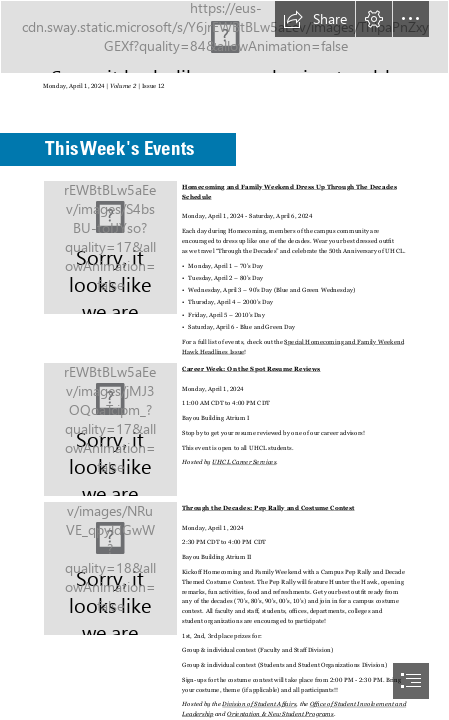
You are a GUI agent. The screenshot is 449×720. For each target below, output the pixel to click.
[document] (224, 360)
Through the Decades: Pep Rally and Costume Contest (268, 507)
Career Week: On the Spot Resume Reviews (251, 368)
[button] (315, 19)
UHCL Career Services (244, 461)
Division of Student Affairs (259, 703)
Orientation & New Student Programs (280, 713)
